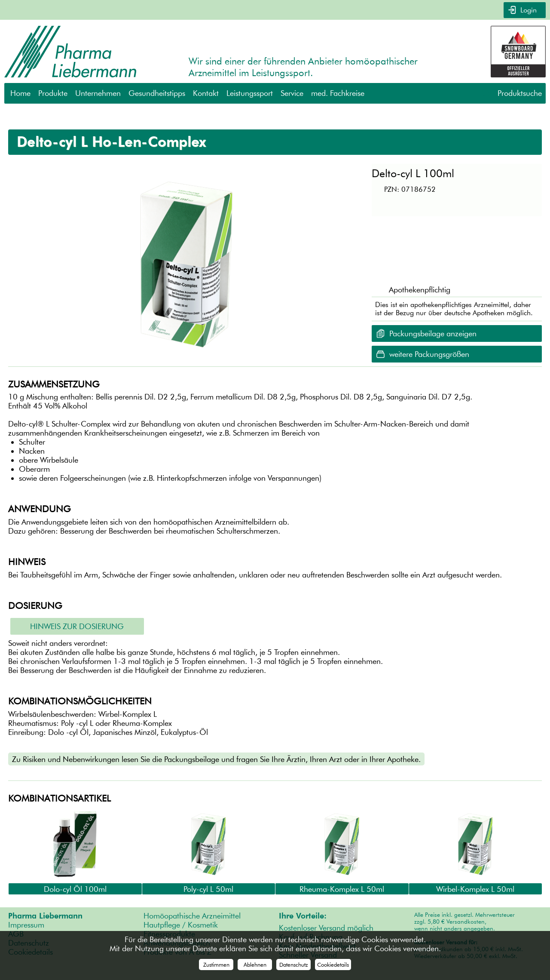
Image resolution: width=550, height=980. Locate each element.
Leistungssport (250, 93)
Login (527, 10)
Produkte (53, 93)
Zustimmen (216, 965)
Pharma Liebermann (45, 916)
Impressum (26, 925)
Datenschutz (294, 965)
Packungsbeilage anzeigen (433, 333)
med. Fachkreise (338, 93)
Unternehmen (98, 93)
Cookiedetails (333, 965)
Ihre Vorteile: (303, 916)
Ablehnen (255, 965)
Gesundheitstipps (157, 93)
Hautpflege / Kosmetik (181, 925)
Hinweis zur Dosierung (77, 626)
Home (20, 93)
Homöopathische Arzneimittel (192, 916)
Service (292, 93)
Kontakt (206, 93)
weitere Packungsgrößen (429, 354)
